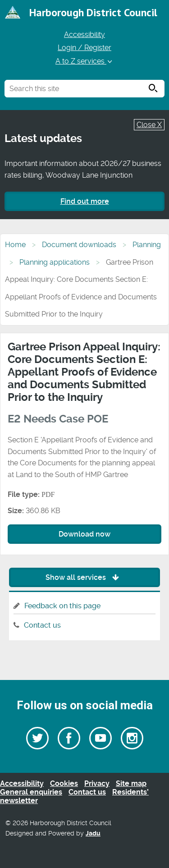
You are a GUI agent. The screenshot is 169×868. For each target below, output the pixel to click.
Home (15, 245)
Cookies (64, 783)
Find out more (85, 201)
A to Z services (84, 61)
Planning (147, 245)
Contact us (42, 625)
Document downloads (79, 245)
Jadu (93, 834)
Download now (84, 534)
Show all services (84, 577)
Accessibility (84, 34)
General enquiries (31, 792)
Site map (131, 783)
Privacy (97, 783)
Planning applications (55, 262)
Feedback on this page (62, 606)
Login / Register (84, 48)
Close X (149, 125)
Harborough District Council (93, 12)
